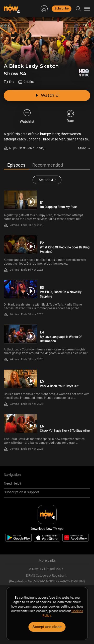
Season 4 (46, 180)
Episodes (16, 165)
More (82, 148)
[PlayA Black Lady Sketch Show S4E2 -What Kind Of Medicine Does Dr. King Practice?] (21, 245)
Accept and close (47, 627)
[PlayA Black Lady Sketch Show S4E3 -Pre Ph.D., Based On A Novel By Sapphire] (21, 289)
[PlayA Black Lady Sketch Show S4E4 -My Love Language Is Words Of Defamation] (21, 334)
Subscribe (62, 8)
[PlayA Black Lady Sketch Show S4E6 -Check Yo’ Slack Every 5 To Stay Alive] (21, 423)
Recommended (48, 165)
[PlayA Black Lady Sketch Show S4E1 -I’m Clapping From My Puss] (21, 200)
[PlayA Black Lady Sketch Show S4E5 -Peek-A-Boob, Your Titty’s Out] (21, 379)
